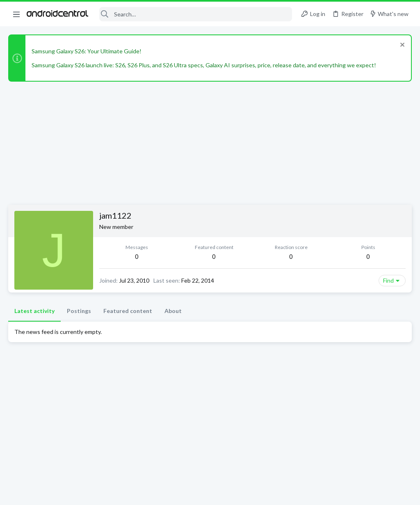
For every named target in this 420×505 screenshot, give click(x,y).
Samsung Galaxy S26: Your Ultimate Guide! (87, 51)
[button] (16, 14)
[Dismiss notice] (401, 46)
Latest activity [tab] (34, 311)
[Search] (196, 14)
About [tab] (173, 311)
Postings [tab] (79, 311)
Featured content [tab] (128, 311)
